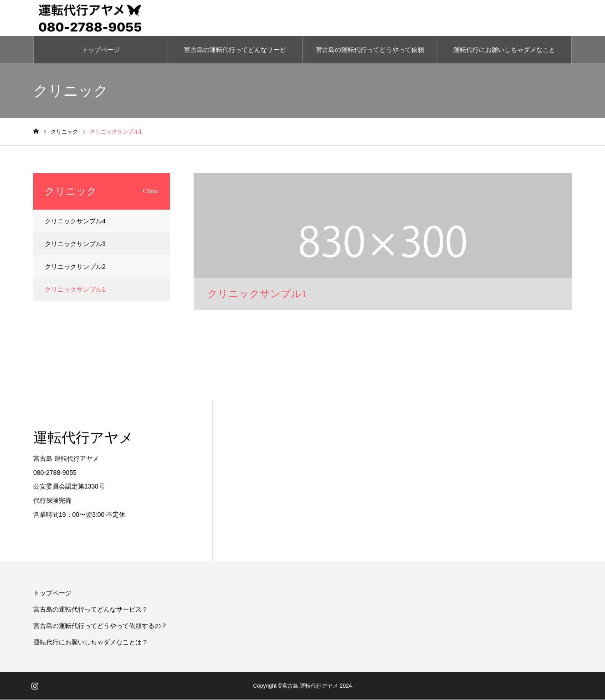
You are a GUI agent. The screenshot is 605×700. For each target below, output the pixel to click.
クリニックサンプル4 (75, 221)
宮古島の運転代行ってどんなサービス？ (235, 55)
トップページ (101, 50)
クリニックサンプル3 (75, 244)
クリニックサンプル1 (75, 290)
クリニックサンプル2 (75, 267)
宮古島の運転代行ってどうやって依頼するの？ (370, 55)
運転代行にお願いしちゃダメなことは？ (504, 55)
